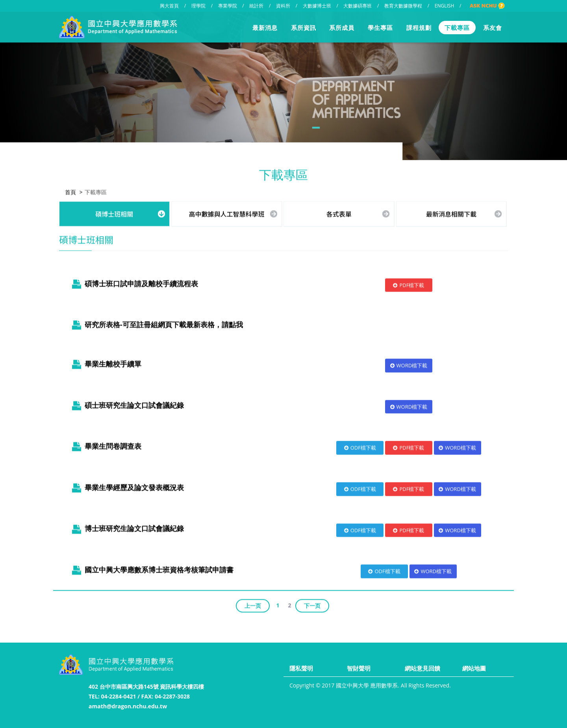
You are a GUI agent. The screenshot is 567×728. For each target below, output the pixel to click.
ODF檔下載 (360, 447)
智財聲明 (359, 668)
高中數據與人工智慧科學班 (227, 212)
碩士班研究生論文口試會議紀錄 (126, 404)
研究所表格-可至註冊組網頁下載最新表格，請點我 (164, 323)
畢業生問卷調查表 (105, 445)
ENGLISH (444, 6)
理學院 (198, 6)
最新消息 (265, 28)
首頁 (70, 191)
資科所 (283, 6)
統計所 (256, 6)
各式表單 (339, 212)
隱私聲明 (301, 668)
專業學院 (228, 6)
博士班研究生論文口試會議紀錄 (126, 527)
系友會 (493, 28)
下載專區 (457, 28)
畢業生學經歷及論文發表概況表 (126, 486)
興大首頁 (169, 6)
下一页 (312, 604)
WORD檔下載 (409, 364)
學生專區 (380, 28)
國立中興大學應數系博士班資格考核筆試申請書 (151, 569)
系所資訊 (304, 28)
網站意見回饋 (422, 668)
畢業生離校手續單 (105, 363)
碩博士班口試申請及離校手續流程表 (133, 282)
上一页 (253, 604)
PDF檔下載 (409, 284)
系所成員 (342, 28)
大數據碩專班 (358, 6)
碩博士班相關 (114, 212)
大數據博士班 (317, 6)
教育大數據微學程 (403, 6)
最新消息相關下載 (451, 212)
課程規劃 (419, 28)
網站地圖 (474, 668)
